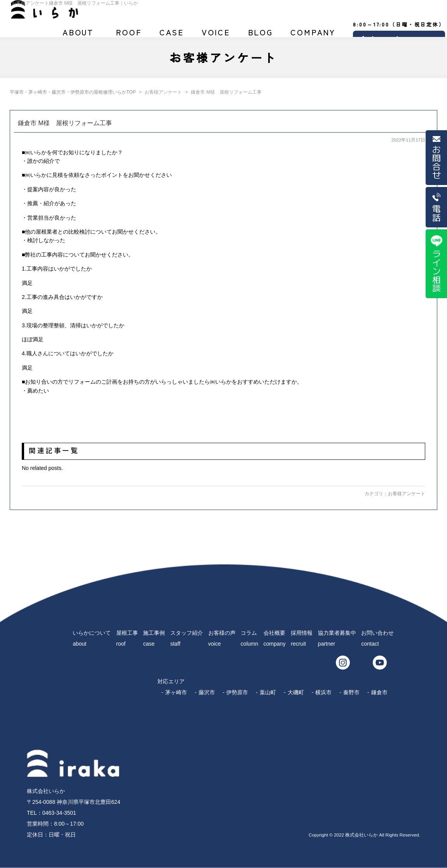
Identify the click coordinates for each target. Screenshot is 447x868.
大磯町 (296, 692)
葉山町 (268, 692)
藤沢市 (207, 692)
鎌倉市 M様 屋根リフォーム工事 (65, 123)
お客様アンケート (407, 494)
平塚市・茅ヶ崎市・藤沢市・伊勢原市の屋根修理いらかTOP (73, 92)
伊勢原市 (237, 692)
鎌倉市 (379, 692)
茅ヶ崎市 (176, 692)
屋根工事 (129, 35)
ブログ (261, 35)
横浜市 (323, 692)
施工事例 (172, 35)
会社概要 (313, 35)
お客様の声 (216, 35)
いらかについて (78, 35)
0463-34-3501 (59, 813)
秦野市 (351, 692)
